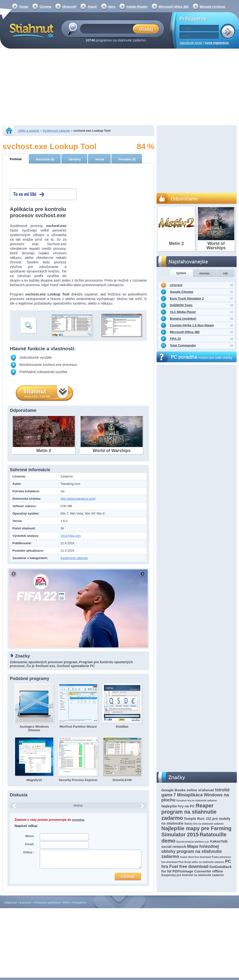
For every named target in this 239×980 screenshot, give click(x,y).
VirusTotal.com (71, 536)
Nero (112, 7)
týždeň (181, 273)
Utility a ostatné (29, 131)
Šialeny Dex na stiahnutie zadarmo (204, 824)
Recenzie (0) (45, 159)
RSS (66, 903)
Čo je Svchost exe (41, 666)
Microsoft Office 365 (174, 7)
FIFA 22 (175, 339)
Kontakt (26, 903)
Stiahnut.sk (31, 30)
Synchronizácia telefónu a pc (193, 842)
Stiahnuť (11, 903)
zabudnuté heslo (191, 43)
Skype (24, 7)
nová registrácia (217, 43)
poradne (78, 820)
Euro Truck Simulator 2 (187, 298)
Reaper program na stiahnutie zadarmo (189, 812)
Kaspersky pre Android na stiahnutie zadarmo (193, 875)
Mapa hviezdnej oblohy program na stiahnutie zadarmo (192, 851)
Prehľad (16, 159)
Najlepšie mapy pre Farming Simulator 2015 (196, 831)
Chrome (45, 7)
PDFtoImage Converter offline (198, 871)
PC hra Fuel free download (196, 864)
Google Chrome (182, 292)
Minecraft (69, 7)
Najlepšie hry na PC (178, 806)
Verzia (100, 159)
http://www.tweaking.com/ (78, 499)
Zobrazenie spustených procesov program (43, 662)
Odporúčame (184, 199)
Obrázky (75, 159)
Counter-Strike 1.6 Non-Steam (192, 325)
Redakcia (79, 903)
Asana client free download (195, 857)
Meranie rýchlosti (213, 7)
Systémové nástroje (56, 131)
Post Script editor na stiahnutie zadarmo (201, 862)
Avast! (92, 7)
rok (225, 273)
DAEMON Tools (181, 305)
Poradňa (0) (127, 159)
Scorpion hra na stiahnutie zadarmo (197, 801)
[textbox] (108, 29)
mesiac (205, 273)
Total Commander (183, 345)
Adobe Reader (137, 7)
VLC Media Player (183, 312)
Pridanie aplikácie (47, 903)
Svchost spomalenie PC (76, 666)
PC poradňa (202, 357)
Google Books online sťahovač (188, 790)
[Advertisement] (120, 87)
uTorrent (176, 285)
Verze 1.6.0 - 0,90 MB (37, 397)
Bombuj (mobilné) (183, 319)
